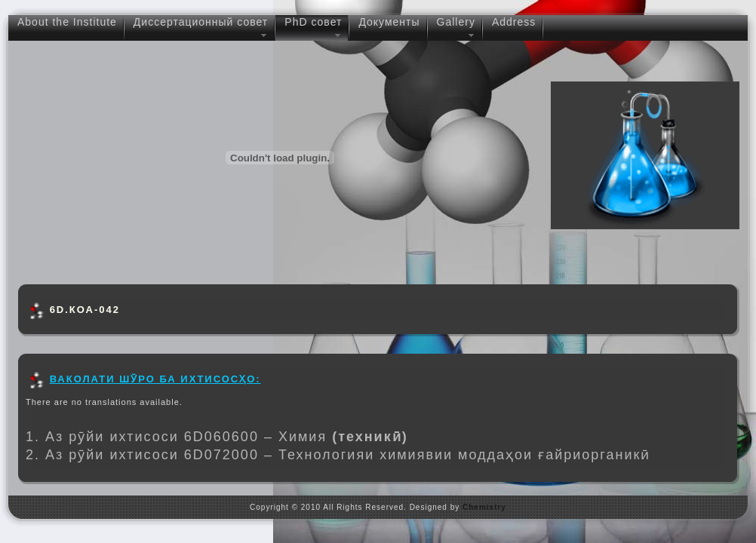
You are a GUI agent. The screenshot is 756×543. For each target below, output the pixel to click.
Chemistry (484, 507)
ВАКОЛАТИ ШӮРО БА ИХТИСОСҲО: (155, 379)
